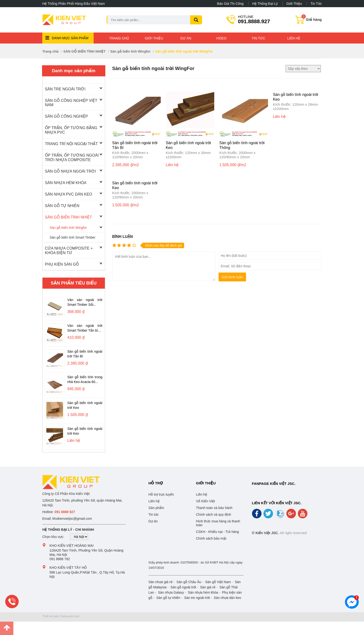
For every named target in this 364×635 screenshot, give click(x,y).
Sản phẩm (156, 508)
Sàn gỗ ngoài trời (183, 587)
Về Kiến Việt (206, 501)
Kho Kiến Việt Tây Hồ (68, 568)
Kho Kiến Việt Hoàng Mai (72, 546)
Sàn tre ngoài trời (197, 598)
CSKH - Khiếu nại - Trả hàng (218, 532)
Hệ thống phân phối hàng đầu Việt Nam (74, 4)
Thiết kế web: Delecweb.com (61, 616)
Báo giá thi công (230, 4)
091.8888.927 (254, 19)
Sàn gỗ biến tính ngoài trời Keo (85, 405)
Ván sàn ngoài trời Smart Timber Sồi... (85, 302)
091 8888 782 (60, 559)
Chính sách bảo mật (211, 538)
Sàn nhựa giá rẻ (161, 582)
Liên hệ (294, 38)
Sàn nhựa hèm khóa (203, 592)
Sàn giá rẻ (208, 587)
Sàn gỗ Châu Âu (189, 582)
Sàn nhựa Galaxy (171, 592)
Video (221, 38)
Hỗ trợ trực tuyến (161, 494)
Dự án (186, 38)
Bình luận (123, 237)
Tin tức (316, 4)
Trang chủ (119, 38)
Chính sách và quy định (214, 515)
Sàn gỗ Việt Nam (218, 582)
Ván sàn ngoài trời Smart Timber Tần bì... (85, 328)
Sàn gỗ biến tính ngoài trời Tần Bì (85, 354)
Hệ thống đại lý (265, 4)
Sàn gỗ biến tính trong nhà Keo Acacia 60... (85, 379)
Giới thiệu (294, 4)
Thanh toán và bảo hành (214, 508)
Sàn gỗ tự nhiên (168, 598)
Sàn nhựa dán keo (227, 598)
